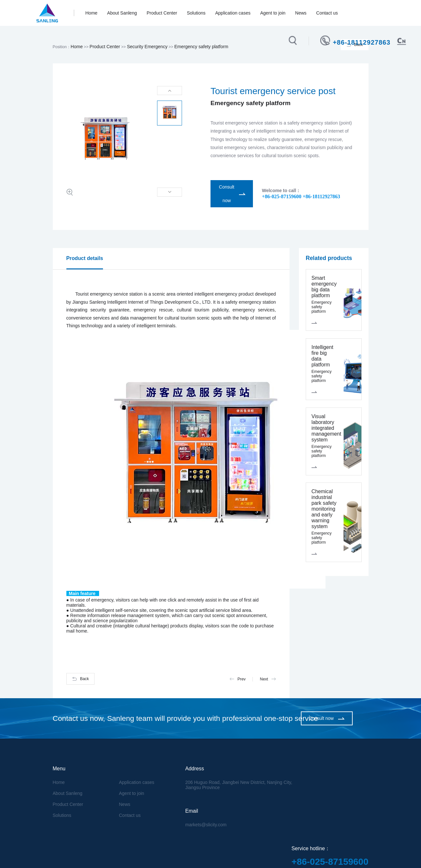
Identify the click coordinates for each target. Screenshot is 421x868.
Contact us (327, 13)
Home (91, 13)
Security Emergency (147, 47)
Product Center (162, 13)
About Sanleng (122, 13)
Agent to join (273, 13)
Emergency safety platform (201, 47)
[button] (170, 91)
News (301, 13)
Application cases (233, 13)
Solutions (196, 13)
